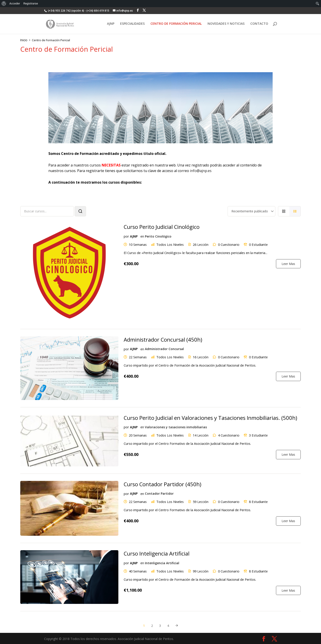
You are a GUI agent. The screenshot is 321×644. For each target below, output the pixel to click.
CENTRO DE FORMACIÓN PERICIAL (176, 25)
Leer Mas (288, 262)
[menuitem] (4, 4)
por (126, 235)
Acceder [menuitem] (15, 3)
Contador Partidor (159, 493)
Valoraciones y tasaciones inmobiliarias (175, 426)
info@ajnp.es (201, 170)
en (142, 235)
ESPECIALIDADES (132, 25)
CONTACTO (259, 25)
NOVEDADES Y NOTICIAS (226, 25)
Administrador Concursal (164, 348)
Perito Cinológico (158, 235)
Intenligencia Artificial (162, 562)
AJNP (111, 25)
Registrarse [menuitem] (31, 3)
